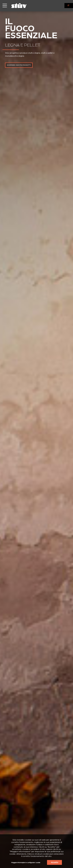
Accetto (54, 862)
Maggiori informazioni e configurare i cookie (26, 863)
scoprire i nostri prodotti (19, 65)
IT (68, 6)
